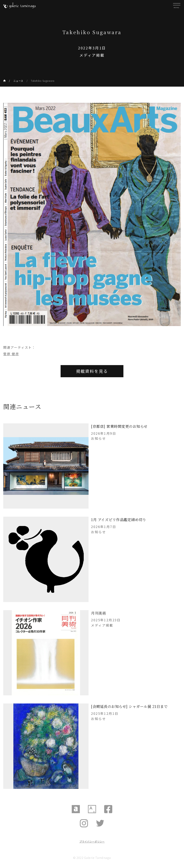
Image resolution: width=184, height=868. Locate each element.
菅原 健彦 (11, 354)
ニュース (18, 81)
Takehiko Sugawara (43, 81)
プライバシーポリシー (92, 841)
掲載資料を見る (92, 371)
